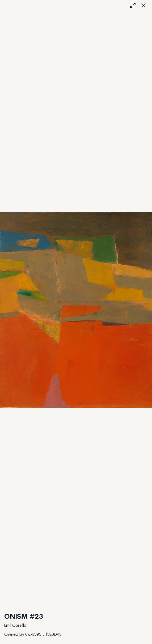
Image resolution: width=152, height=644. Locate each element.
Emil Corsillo (15, 626)
